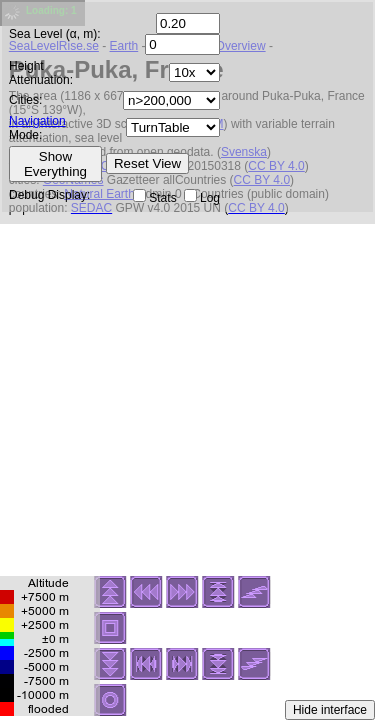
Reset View (147, 163)
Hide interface (330, 710)
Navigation (37, 121)
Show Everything (55, 164)
